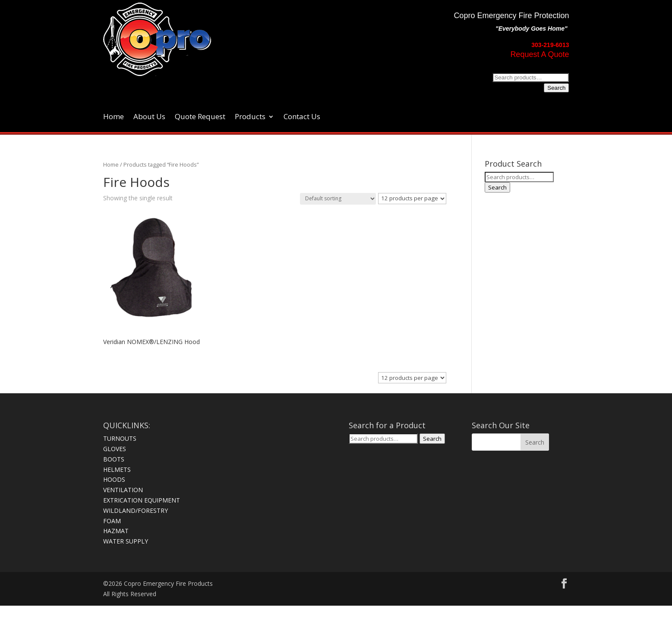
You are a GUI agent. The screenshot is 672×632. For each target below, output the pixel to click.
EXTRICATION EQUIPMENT (142, 500)
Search (556, 88)
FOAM (112, 521)
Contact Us (302, 117)
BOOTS (114, 459)
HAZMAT (116, 531)
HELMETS (117, 469)
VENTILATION (123, 490)
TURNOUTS (120, 438)
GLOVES (115, 449)
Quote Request (200, 117)
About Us (149, 117)
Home (114, 117)
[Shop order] (338, 199)
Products (250, 117)
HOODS (114, 479)
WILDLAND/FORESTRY (136, 510)
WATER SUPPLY (126, 541)
